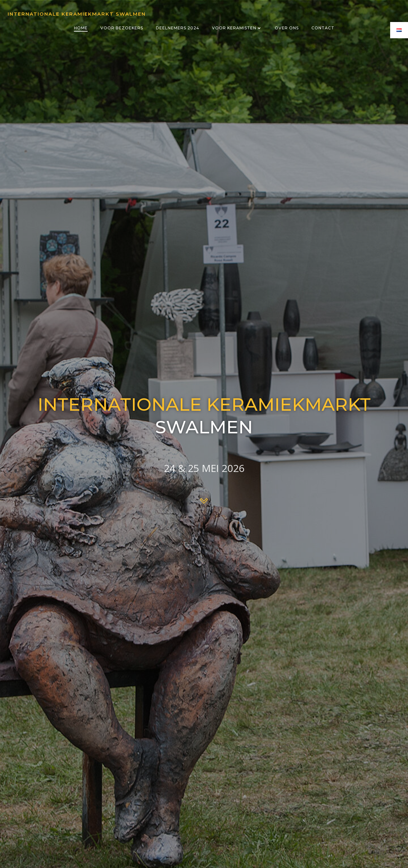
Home (81, 28)
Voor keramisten (237, 28)
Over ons (287, 28)
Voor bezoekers (122, 28)
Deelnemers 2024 (178, 28)
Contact (323, 28)
